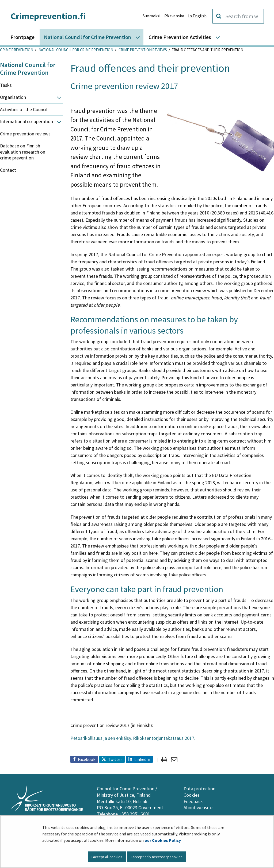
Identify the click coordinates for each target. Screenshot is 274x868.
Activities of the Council (24, 109)
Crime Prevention (17, 50)
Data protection (199, 789)
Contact (8, 170)
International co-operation (26, 121)
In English (197, 16)
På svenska (174, 16)
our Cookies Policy (163, 840)
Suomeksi (151, 16)
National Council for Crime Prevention (75, 50)
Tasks (6, 85)
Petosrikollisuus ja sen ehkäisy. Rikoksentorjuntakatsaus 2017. (133, 738)
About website (198, 808)
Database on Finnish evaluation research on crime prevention (23, 152)
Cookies (192, 795)
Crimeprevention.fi (48, 16)
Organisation (13, 97)
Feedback (193, 801)
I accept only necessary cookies (157, 857)
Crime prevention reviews (142, 50)
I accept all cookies (107, 857)
